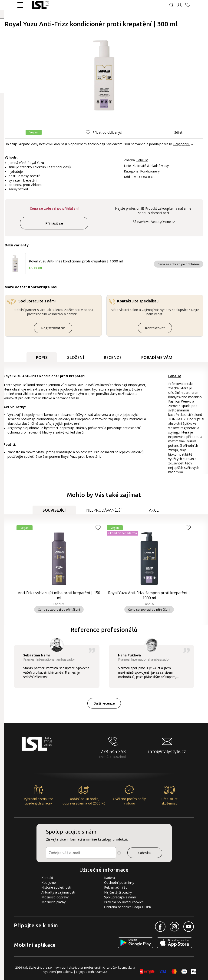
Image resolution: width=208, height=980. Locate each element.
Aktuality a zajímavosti (58, 892)
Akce (154, 510)
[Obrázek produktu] (104, 76)
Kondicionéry (150, 171)
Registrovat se (53, 328)
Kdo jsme (49, 882)
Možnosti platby (53, 902)
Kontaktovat (155, 328)
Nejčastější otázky (118, 892)
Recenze (113, 357)
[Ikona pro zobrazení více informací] (119, 853)
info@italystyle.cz (167, 751)
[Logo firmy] (41, 5)
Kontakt (47, 878)
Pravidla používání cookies (124, 902)
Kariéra (109, 878)
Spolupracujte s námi (120, 897)
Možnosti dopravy (55, 897)
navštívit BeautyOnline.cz (154, 222)
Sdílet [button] (175, 132)
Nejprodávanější (104, 510)
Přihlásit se (54, 223)
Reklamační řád (116, 887)
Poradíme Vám (157, 357)
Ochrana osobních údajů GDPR (128, 907)
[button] (105, 132)
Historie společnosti (56, 887)
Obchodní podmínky (119, 882)
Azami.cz (101, 972)
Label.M (142, 160)
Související (54, 510)
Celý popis (181, 144)
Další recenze (104, 703)
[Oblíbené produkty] (190, 5)
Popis (42, 357)
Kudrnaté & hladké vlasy (151, 166)
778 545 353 (113, 751)
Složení (76, 357)
